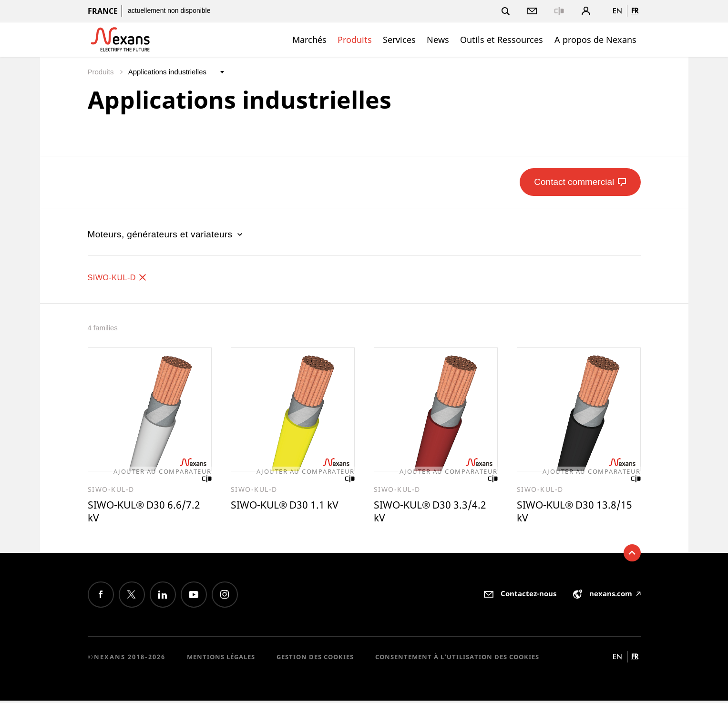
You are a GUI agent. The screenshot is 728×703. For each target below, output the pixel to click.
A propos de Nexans (595, 40)
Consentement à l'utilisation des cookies (457, 659)
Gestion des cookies (315, 659)
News (438, 40)
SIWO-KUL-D (122, 277)
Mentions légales (221, 659)
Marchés (309, 40)
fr (635, 11)
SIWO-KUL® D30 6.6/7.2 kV (149, 513)
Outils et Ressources (502, 40)
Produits (355, 40)
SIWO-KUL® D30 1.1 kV (290, 506)
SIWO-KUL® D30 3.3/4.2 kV (436, 513)
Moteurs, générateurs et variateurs (166, 234)
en (617, 11)
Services (399, 40)
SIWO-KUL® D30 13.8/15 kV (559, 513)
